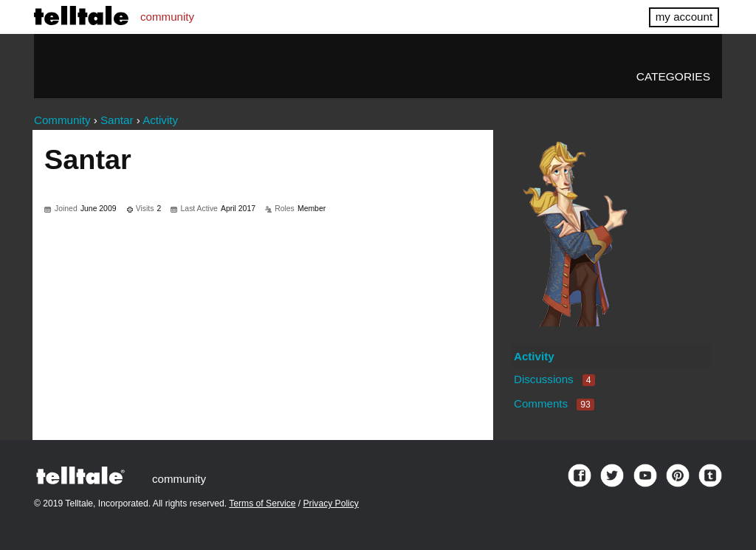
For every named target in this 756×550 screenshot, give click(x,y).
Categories (673, 76)
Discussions (554, 379)
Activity (534, 356)
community (167, 17)
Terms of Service (262, 503)
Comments (554, 403)
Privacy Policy (331, 503)
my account (684, 17)
